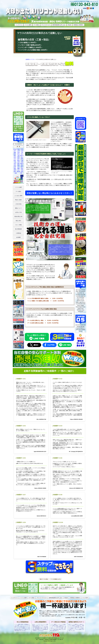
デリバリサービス (46, 25)
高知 (22, 168)
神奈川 (22, 156)
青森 (18, 149)
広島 (15, 167)
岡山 (22, 165)
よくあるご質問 (18, 196)
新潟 (15, 157)
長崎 (16, 173)
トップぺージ (14, 598)
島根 (18, 165)
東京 (15, 156)
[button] (18, 147)
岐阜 (15, 160)
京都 (22, 162)
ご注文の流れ (18, 204)
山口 (18, 167)
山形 (18, 151)
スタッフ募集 (18, 225)
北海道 (15, 149)
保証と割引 (18, 221)
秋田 (22, 149)
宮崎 (22, 170)
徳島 (15, 168)
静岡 (22, 159)
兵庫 (18, 162)
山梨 (18, 156)
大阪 (15, 162)
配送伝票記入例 (18, 216)
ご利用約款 (18, 233)
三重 (22, 160)
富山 (22, 157)
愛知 (18, 160)
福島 (15, 152)
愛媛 (18, 168)
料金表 (70, 25)
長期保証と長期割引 (78, 25)
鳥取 (15, 165)
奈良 (15, 164)
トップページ (19, 25)
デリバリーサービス (42, 598)
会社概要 (18, 237)
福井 (18, 159)
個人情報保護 (18, 229)
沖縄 (21, 173)
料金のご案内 (18, 200)
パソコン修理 (28, 25)
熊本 (15, 172)
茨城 (18, 152)
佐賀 (22, 172)
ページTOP (85, 598)
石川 (15, 159)
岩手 (15, 151)
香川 (22, 167)
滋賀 (18, 164)
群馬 (18, 154)
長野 (18, 157)
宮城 (22, 151)
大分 (18, 170)
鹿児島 (18, 172)
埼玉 (22, 154)
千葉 (22, 152)
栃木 (15, 154)
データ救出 (36, 25)
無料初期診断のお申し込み (59, 25)
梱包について (18, 208)
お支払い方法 (18, 212)
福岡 (15, 170)
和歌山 (22, 164)
